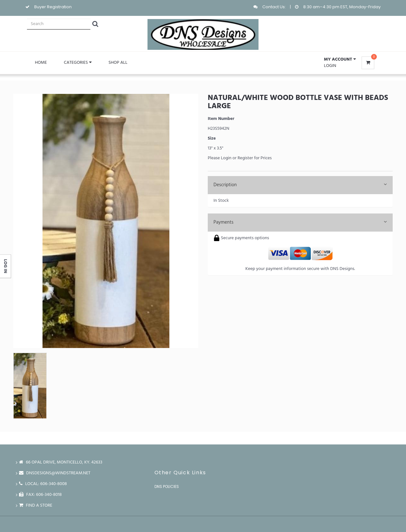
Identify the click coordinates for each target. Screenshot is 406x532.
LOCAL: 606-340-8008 (43, 484)
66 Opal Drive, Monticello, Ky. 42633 (61, 462)
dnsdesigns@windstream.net (55, 473)
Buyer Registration (53, 7)
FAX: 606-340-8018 (40, 495)
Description (300, 185)
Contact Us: (274, 7)
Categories (78, 63)
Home (41, 63)
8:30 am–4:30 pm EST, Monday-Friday (342, 7)
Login (330, 66)
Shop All (118, 63)
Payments (300, 222)
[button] (340, 60)
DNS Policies (167, 486)
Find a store (36, 506)
